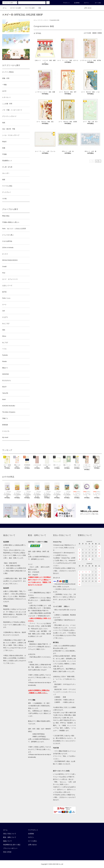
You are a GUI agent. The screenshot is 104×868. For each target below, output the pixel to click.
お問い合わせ (87, 8)
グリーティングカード (43, 20)
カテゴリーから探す (14, 8)
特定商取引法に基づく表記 (12, 845)
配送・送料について (10, 837)
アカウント (65, 3)
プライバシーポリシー (10, 848)
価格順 (94, 33)
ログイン (85, 3)
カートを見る (32, 841)
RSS (5, 852)
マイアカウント (33, 830)
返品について (8, 841)
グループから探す (29, 8)
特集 (38, 8)
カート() (97, 3)
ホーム (5, 8)
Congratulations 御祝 (54, 20)
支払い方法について (10, 834)
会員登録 (76, 3)
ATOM (9, 852)
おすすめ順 (87, 33)
